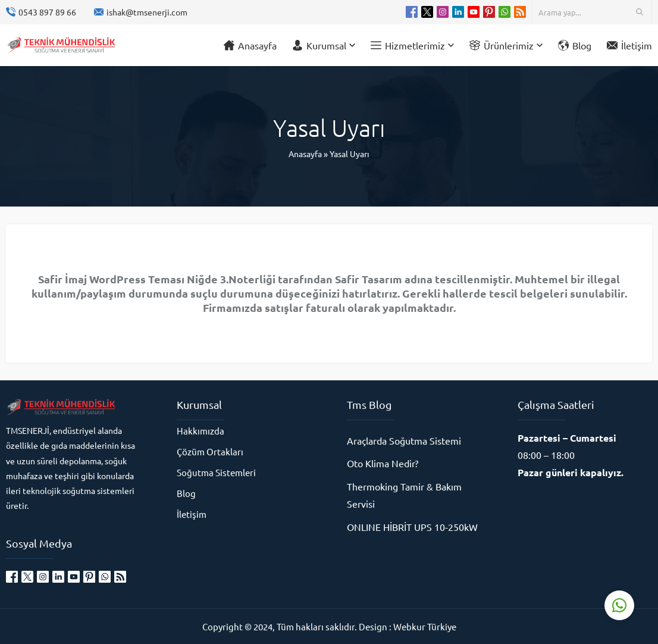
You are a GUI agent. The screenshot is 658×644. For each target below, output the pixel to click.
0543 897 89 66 (47, 12)
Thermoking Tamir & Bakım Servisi (404, 495)
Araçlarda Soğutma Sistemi (404, 440)
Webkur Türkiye (425, 626)
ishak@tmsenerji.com (147, 12)
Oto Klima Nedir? (383, 463)
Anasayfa (305, 154)
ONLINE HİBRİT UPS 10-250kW (412, 527)
